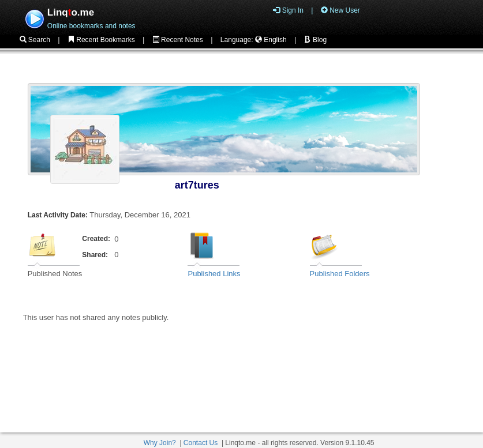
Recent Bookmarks (101, 40)
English (271, 40)
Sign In (288, 10)
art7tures (197, 185)
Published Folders (340, 274)
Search (35, 40)
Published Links (214, 274)
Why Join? (160, 443)
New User (340, 10)
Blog (315, 40)
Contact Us (201, 443)
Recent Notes (178, 40)
